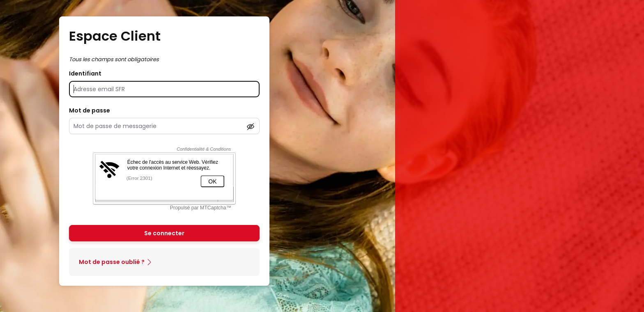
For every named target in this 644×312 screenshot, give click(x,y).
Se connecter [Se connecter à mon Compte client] (164, 233)
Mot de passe (90, 110)
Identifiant (85, 73)
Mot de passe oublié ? (112, 262)
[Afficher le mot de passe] (251, 126)
